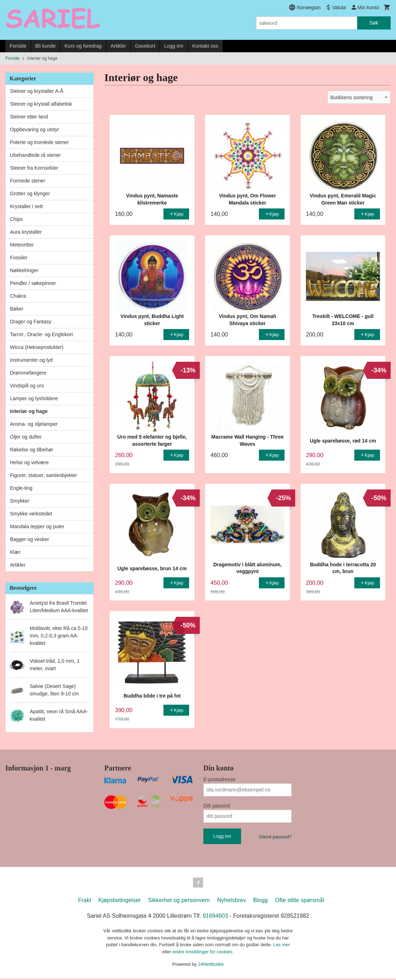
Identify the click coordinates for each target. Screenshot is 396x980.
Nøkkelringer (24, 270)
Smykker (20, 501)
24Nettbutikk (211, 966)
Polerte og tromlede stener (39, 142)
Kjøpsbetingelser (119, 902)
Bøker (17, 309)
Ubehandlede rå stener (35, 155)
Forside (18, 46)
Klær (15, 552)
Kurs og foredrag (83, 46)
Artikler (119, 46)
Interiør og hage (29, 411)
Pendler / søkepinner (33, 283)
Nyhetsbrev (232, 902)
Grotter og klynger (30, 194)
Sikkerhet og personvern (179, 902)
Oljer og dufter (26, 437)
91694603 (215, 917)
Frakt (84, 902)
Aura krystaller (26, 232)
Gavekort (145, 46)
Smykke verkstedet (31, 514)
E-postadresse (219, 779)
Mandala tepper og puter (37, 526)
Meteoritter (22, 245)
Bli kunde (46, 46)
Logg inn (174, 46)
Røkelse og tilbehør (32, 450)
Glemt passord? (275, 837)
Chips (16, 219)
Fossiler (19, 258)
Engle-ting (21, 488)
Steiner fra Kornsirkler (34, 168)
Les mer (282, 946)
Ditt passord (217, 806)
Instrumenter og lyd (31, 360)
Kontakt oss (205, 46)
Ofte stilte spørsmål (299, 902)
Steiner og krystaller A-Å (37, 91)
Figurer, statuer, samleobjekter (43, 475)
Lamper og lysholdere (34, 398)
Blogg (260, 902)
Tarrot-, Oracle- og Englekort (41, 334)
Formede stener (28, 181)
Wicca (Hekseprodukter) (37, 347)
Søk (374, 23)
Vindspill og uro (27, 386)
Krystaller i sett (26, 206)
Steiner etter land (29, 117)
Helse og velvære (29, 462)
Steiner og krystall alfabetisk (41, 104)
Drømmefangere (28, 373)
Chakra (18, 296)
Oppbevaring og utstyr (35, 129)
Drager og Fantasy (31, 322)
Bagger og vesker (30, 539)
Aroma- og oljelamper (34, 424)
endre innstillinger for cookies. (203, 953)
